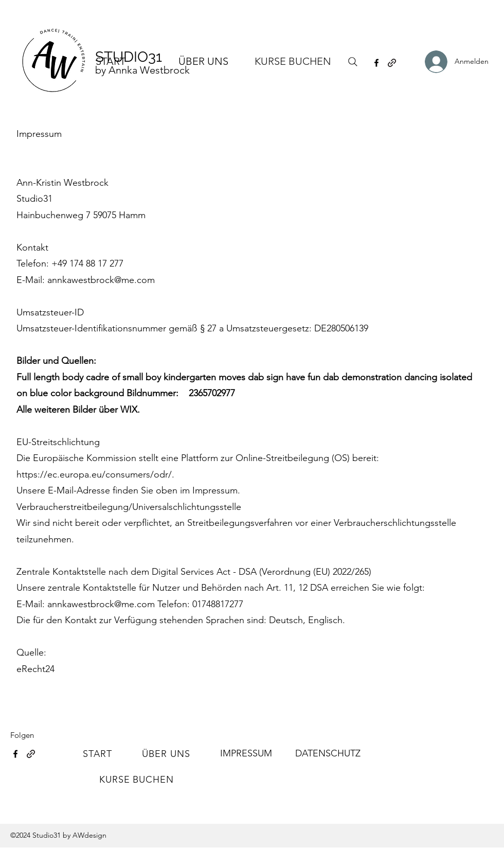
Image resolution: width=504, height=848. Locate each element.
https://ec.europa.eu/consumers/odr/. (95, 474)
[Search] (353, 62)
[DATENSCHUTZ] (328, 754)
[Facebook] (376, 63)
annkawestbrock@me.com (101, 280)
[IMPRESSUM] (246, 754)
